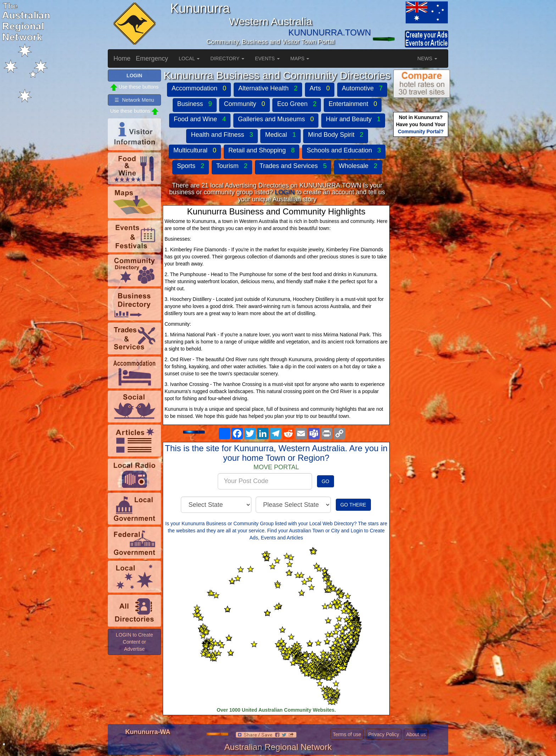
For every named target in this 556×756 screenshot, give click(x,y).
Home (122, 58)
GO (326, 481)
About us (416, 734)
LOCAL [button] (189, 58)
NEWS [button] (427, 58)
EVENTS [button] (267, 58)
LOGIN (284, 192)
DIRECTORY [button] (227, 58)
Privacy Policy (383, 734)
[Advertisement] (422, 250)
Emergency (152, 58)
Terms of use (347, 734)
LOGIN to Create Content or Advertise (134, 642)
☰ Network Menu (134, 100)
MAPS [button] (300, 58)
